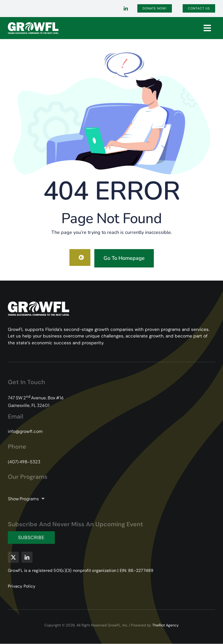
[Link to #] (207, 28)
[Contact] (199, 8)
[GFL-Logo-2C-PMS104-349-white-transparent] (33, 24)
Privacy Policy (22, 586)
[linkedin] (126, 8)
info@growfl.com (25, 431)
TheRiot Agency (165, 625)
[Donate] (155, 8)
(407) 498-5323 (24, 462)
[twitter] (13, 557)
